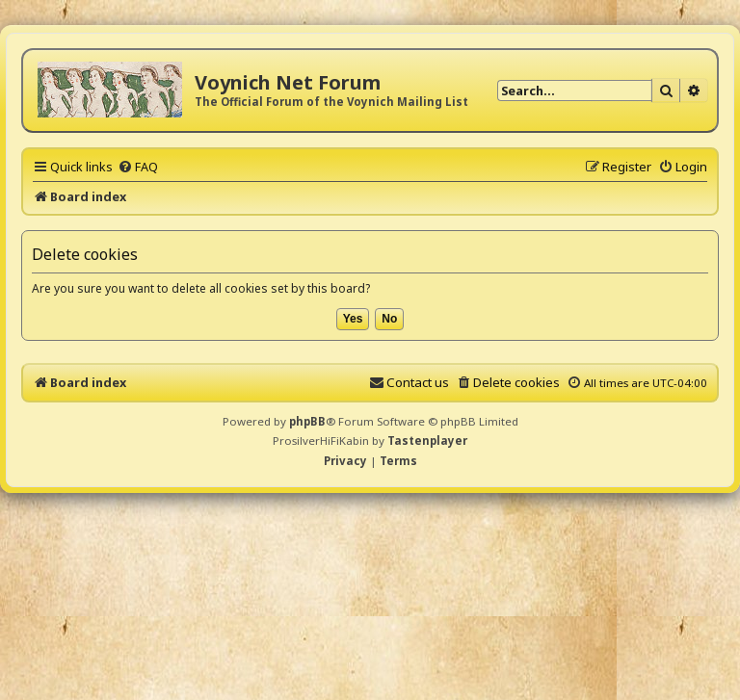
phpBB (307, 421)
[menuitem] (138, 167)
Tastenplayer (427, 441)
